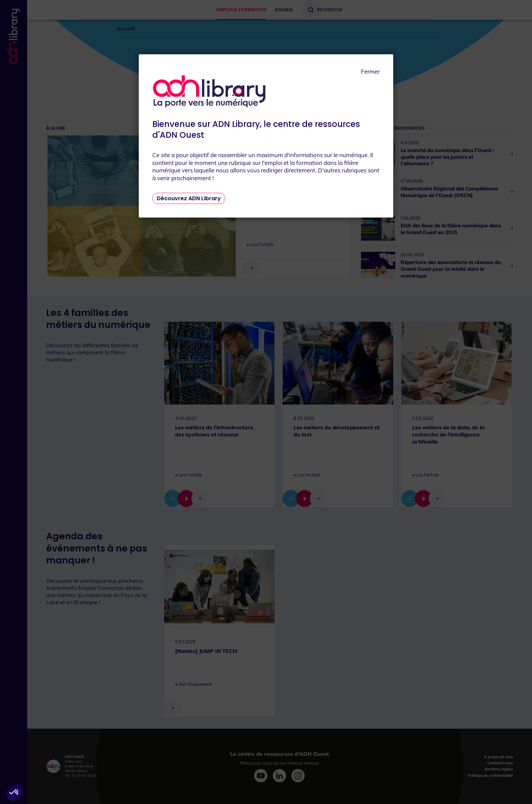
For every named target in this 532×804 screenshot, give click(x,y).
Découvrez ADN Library (189, 198)
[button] (14, 792)
